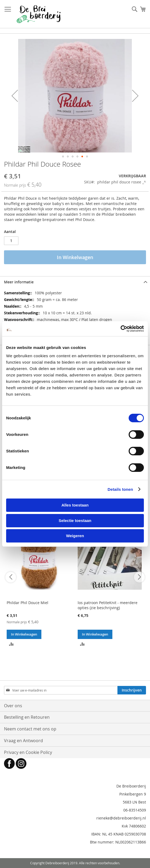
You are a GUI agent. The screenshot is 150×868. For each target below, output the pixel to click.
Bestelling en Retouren (27, 717)
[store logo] (39, 14)
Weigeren (75, 536)
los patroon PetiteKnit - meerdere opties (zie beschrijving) (108, 605)
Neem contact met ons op (30, 729)
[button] (15, 96)
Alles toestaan (75, 505)
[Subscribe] (132, 690)
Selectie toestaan (75, 521)
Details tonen (120, 489)
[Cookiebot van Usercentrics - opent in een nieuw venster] (121, 329)
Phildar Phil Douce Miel (27, 603)
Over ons (13, 706)
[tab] (75, 282)
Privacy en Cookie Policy (28, 752)
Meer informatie (19, 282)
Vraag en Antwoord (23, 741)
